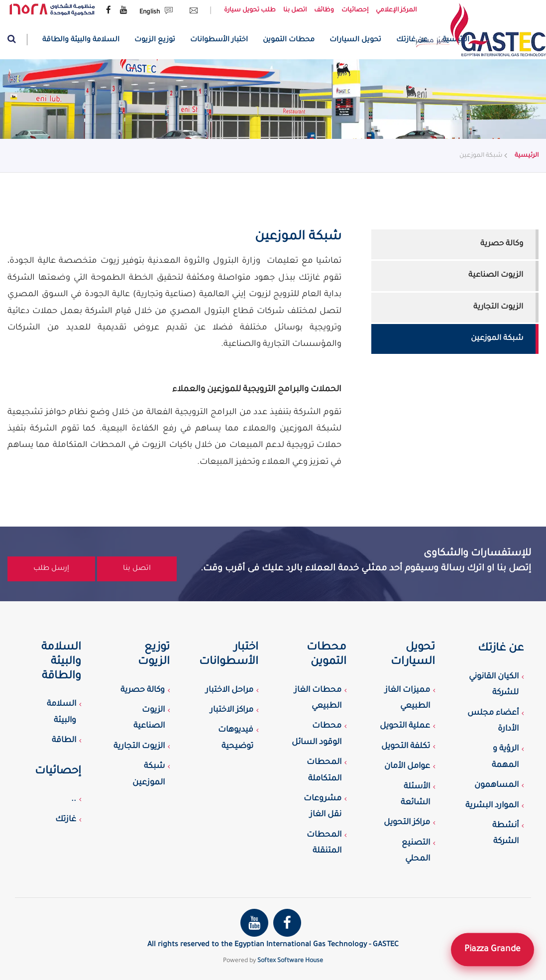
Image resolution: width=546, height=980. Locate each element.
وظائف (324, 10)
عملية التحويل (405, 726)
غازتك (66, 820)
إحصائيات (355, 10)
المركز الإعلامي (396, 10)
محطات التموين (289, 40)
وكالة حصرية (502, 244)
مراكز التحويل (407, 823)
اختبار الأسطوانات (219, 40)
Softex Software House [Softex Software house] (290, 961)
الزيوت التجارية (498, 307)
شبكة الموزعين (497, 339)
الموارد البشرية (492, 806)
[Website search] (17, 40)
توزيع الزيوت (155, 40)
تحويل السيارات (355, 40)
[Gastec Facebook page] (109, 11)
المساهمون (496, 785)
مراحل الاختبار (229, 690)
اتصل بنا (295, 10)
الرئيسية (527, 156)
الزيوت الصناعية (496, 275)
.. (74, 799)
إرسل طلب (51, 569)
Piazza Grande (492, 949)
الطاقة (64, 741)
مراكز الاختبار (232, 710)
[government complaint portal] (52, 10)
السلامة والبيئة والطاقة (81, 40)
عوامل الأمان (407, 766)
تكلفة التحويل (406, 747)
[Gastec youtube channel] (124, 11)
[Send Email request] (191, 12)
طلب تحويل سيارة (250, 10)
